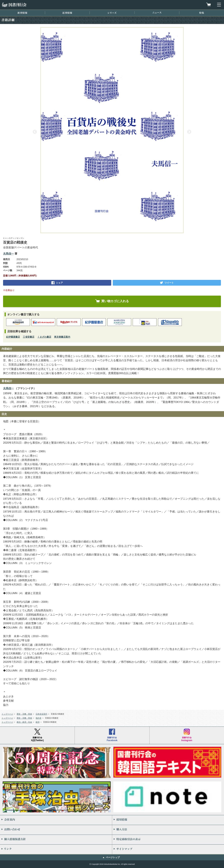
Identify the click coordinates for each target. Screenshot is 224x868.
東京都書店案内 (62, 337)
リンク (56, 849)
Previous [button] (35, 132)
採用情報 (168, 820)
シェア (59, 283)
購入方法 (168, 830)
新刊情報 (22, 13)
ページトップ (113, 857)
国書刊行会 (14, 5)
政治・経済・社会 (24, 722)
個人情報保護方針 (56, 840)
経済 (38, 722)
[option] (112, 130)
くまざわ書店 (44, 337)
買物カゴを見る (208, 5)
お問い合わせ (56, 830)
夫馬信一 (8, 254)
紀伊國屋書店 (13, 337)
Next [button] (189, 132)
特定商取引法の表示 (168, 840)
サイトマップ (168, 849)
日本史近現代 (41, 714)
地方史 (39, 718)
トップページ (7, 714)
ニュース (157, 13)
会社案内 (56, 820)
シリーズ (112, 13)
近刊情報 (67, 13)
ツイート (169, 283)
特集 (202, 13)
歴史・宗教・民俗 (24, 714)
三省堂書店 (29, 337)
